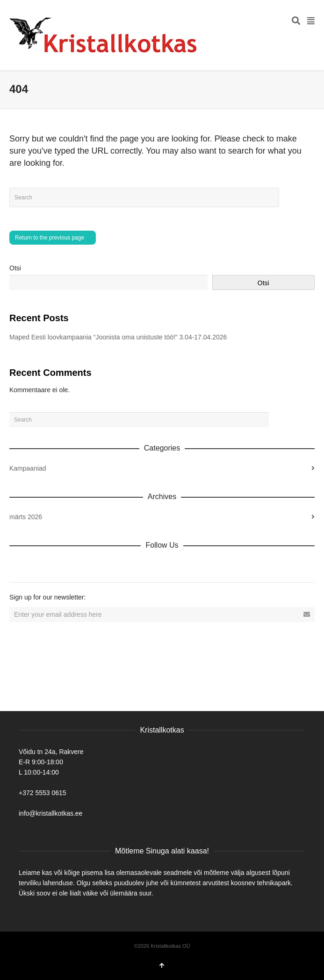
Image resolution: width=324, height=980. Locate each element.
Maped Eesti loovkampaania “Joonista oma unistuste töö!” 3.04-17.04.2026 (118, 337)
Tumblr (120, 565)
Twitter (58, 565)
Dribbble (17, 565)
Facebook (37, 565)
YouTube (99, 565)
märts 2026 (26, 517)
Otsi (15, 268)
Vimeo (79, 565)
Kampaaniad (28, 468)
